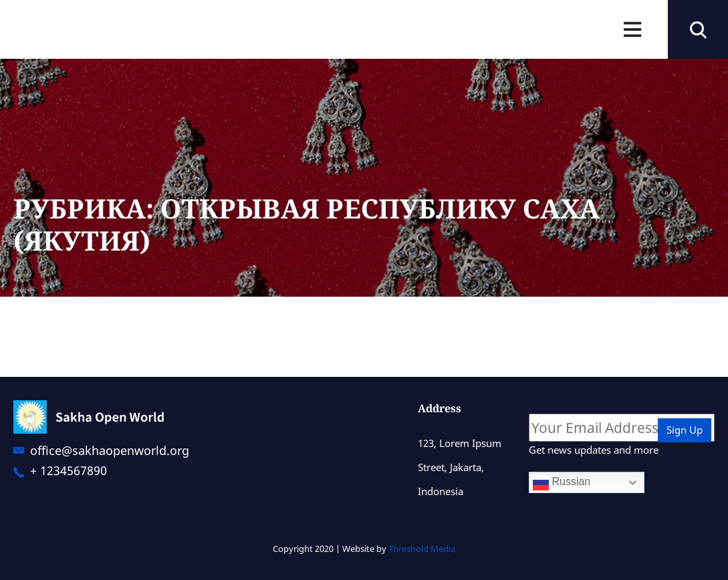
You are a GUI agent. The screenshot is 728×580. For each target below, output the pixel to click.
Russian (562, 482)
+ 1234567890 (69, 470)
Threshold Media (422, 549)
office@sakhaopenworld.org (110, 450)
